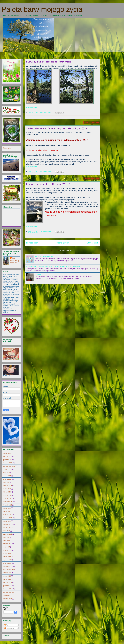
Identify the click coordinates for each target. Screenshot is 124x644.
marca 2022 (7, 508)
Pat (14, 258)
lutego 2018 (7, 579)
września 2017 (8, 595)
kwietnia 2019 (8, 550)
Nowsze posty (32, 243)
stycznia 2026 (8, 457)
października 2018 (9, 570)
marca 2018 (7, 576)
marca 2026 (7, 453)
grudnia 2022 (7, 498)
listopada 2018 (8, 566)
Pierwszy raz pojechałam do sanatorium (48, 62)
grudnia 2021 (7, 515)
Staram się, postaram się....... (45, 256)
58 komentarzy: (46, 232)
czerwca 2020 (8, 534)
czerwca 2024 (8, 469)
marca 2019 (7, 553)
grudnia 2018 (7, 563)
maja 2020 (7, 537)
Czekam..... (39, 274)
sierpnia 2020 (7, 528)
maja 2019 (7, 547)
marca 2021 (7, 521)
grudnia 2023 (7, 479)
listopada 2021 (8, 518)
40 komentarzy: (46, 172)
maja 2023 (7, 482)
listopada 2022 (8, 502)
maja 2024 (7, 473)
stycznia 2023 (8, 495)
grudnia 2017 (7, 586)
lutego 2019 (7, 557)
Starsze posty (93, 243)
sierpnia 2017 (7, 599)
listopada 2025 (8, 463)
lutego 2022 (7, 511)
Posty (7, 625)
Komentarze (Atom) (67, 251)
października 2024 (9, 466)
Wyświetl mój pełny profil (15, 262)
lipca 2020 (6, 531)
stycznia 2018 (8, 583)
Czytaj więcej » (32, 107)
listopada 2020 (8, 524)
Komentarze (9, 628)
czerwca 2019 (8, 544)
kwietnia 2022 (8, 505)
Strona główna (63, 243)
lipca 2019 (6, 540)
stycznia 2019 (8, 560)
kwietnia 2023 (8, 486)
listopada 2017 (8, 589)
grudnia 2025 (7, 460)
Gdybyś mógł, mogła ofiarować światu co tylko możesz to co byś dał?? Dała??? (55, 266)
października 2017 (9, 592)
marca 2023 (7, 489)
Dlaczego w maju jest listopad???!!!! (48, 184)
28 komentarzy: (46, 113)
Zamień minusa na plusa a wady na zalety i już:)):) (57, 129)
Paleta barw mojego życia (42, 9)
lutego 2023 (7, 492)
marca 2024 (7, 476)
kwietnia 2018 (8, 573)
